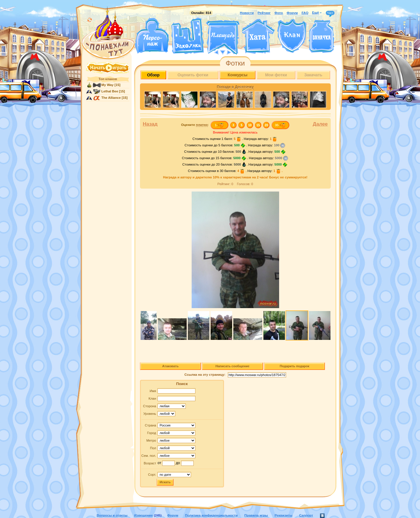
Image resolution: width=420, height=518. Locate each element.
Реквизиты (283, 515)
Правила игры (256, 515)
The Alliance (111, 98)
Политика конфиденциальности (211, 515)
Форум (292, 13)
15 (258, 125)
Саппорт (306, 515)
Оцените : (195, 125)
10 (250, 125)
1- (219, 125)
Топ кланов (108, 79)
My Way (108, 85)
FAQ (305, 13)
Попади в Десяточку (235, 87)
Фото (279, 13)
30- (280, 125)
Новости (247, 13)
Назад (150, 124)
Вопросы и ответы (112, 515)
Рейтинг (264, 13)
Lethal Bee (110, 91)
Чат (330, 13)
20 (266, 125)
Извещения (143, 515)
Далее (320, 124)
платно (202, 125)
